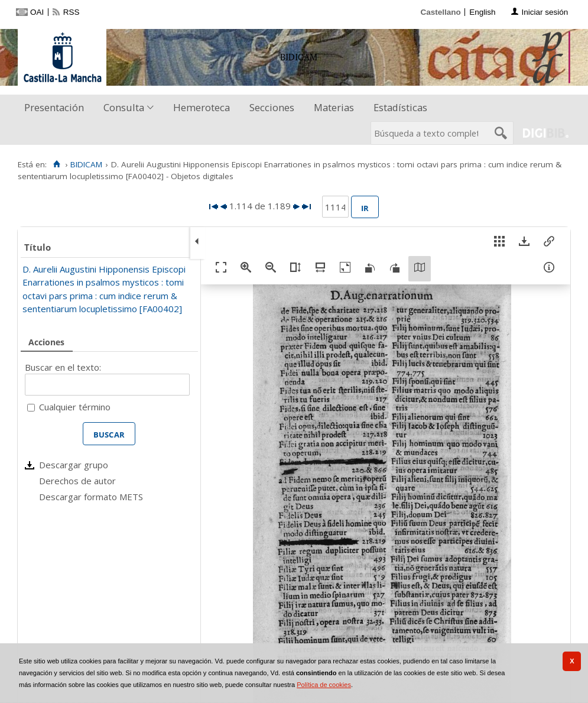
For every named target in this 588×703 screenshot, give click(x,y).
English (482, 12)
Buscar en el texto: (63, 367)
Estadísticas (400, 107)
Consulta (124, 107)
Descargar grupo (74, 465)
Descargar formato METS (91, 497)
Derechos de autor (77, 481)
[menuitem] (57, 108)
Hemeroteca (202, 107)
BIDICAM (86, 164)
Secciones (272, 107)
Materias (334, 107)
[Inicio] (56, 164)
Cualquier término (75, 407)
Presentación (54, 107)
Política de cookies (324, 685)
